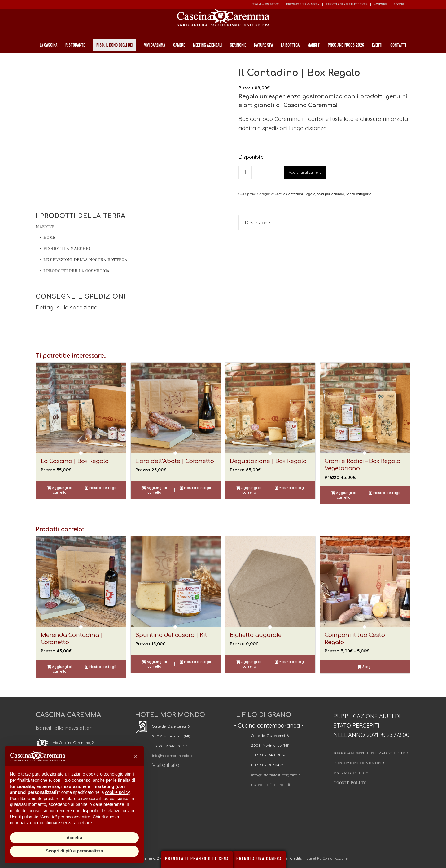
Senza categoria (359, 194)
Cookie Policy (350, 783)
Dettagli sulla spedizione (66, 307)
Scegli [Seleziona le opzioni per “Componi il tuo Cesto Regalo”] (365, 667)
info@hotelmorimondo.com (174, 756)
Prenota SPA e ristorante (347, 4)
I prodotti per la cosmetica (77, 271)
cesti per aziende (330, 194)
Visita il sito (166, 765)
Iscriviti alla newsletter (64, 728)
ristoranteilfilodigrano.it (271, 784)
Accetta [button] (74, 838)
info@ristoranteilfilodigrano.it (275, 775)
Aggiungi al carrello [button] (60, 490)
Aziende (380, 4)
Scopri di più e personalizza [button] (74, 851)
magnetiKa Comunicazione (325, 858)
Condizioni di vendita (359, 763)
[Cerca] (407, 60)
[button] (136, 756)
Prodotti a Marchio (67, 249)
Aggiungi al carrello (305, 172)
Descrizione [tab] (258, 223)
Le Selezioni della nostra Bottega (85, 260)
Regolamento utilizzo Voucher (371, 753)
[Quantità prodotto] (245, 173)
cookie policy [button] (117, 792)
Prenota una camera (303, 4)
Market (45, 227)
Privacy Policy (351, 773)
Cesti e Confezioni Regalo (295, 194)
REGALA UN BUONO (266, 4)
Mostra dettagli (101, 488)
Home (49, 238)
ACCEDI (399, 4)
